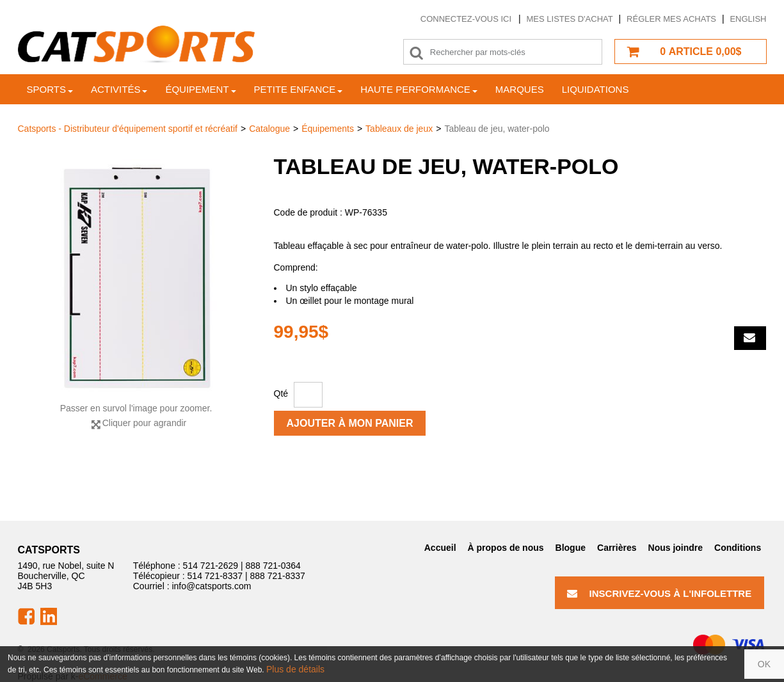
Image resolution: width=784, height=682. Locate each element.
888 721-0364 (273, 566)
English (748, 19)
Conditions (738, 548)
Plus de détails (295, 669)
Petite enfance (299, 89)
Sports (50, 89)
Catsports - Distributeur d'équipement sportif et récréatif (128, 129)
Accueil (440, 548)
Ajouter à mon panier (350, 423)
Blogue (571, 548)
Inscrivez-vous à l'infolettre (660, 593)
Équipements (328, 129)
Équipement (200, 89)
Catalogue (269, 129)
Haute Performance (419, 89)
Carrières (617, 548)
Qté (281, 393)
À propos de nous (506, 548)
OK (764, 664)
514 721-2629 (211, 566)
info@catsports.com (211, 586)
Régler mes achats (671, 19)
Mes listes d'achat (570, 19)
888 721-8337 (277, 576)
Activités (119, 89)
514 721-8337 (215, 576)
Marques (520, 89)
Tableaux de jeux (399, 129)
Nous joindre (676, 548)
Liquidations (596, 89)
